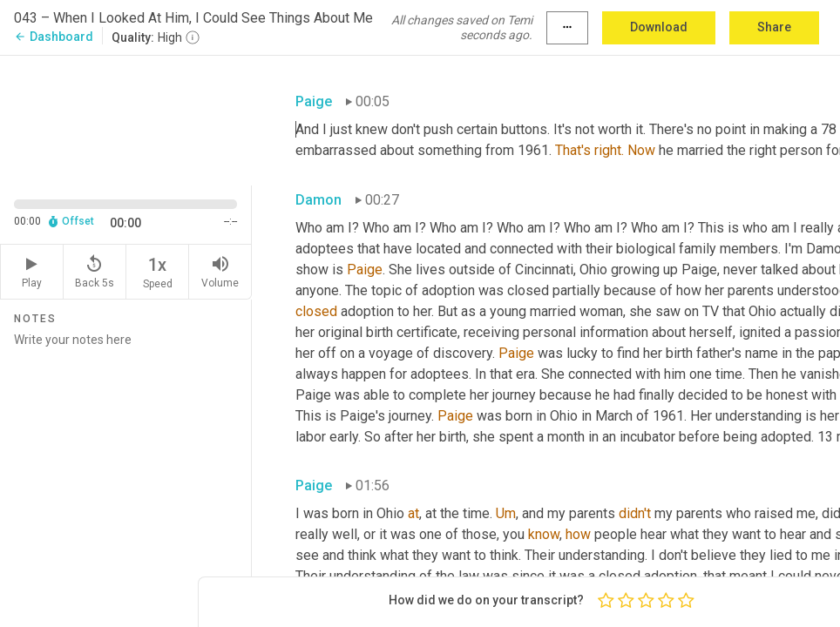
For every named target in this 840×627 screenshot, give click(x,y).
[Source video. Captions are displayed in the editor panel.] (126, 119)
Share (774, 27)
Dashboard (54, 37)
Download (659, 27)
